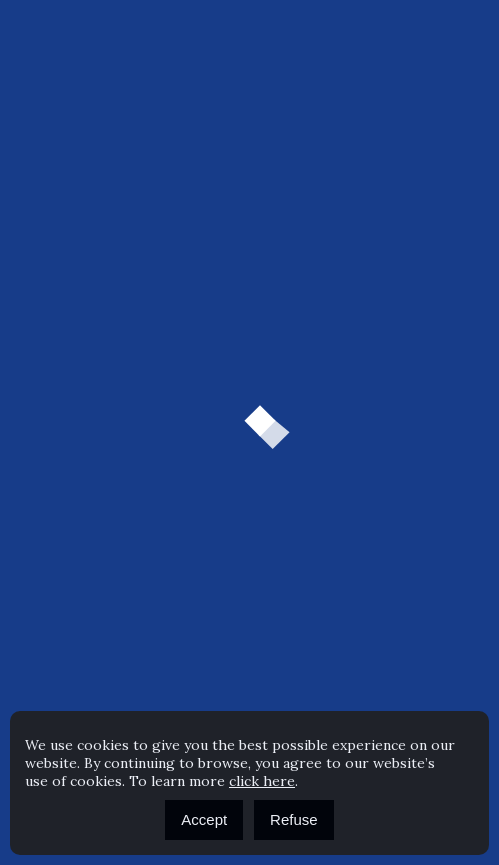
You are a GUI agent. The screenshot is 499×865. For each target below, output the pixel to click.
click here (262, 781)
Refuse (294, 819)
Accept (204, 819)
